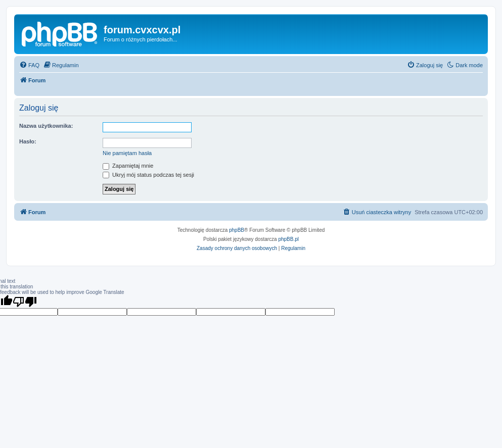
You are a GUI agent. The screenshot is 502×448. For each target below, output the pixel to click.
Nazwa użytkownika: (46, 126)
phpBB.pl (288, 239)
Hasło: (28, 141)
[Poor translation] (25, 302)
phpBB (237, 230)
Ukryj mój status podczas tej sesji (148, 175)
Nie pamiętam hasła (127, 153)
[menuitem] (29, 65)
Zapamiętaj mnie (128, 166)
